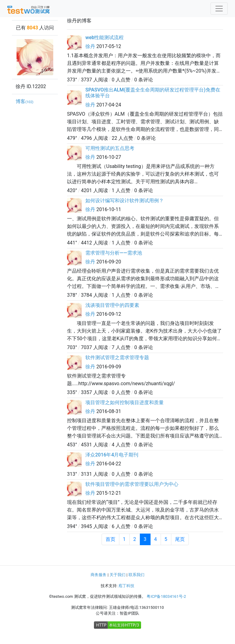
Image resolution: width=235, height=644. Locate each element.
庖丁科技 (126, 586)
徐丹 (90, 46)
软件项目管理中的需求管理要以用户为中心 (132, 484)
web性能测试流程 (104, 37)
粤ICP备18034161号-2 (166, 596)
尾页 (180, 539)
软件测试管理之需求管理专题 (117, 357)
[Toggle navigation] (219, 9)
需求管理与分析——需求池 (114, 253)
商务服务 (99, 575)
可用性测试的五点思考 (110, 148)
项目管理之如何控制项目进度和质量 (125, 402)
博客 (24, 101)
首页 (110, 539)
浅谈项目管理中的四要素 (112, 305)
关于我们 (117, 575)
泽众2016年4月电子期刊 (112, 455)
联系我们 (136, 575)
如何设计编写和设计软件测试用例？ (125, 201)
